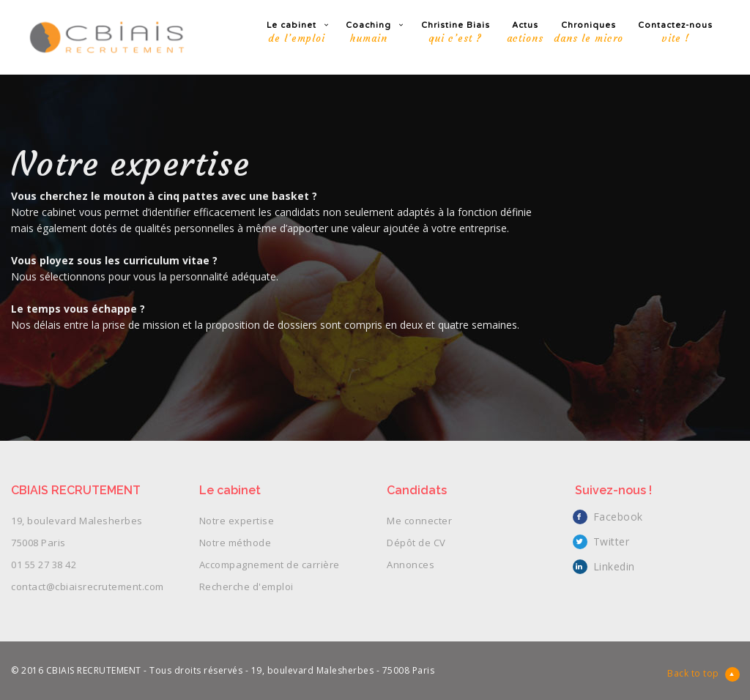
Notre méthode (235, 543)
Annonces (411, 565)
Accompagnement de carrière (270, 565)
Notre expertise (237, 521)
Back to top (703, 674)
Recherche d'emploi (246, 587)
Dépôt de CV (416, 543)
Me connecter (419, 521)
